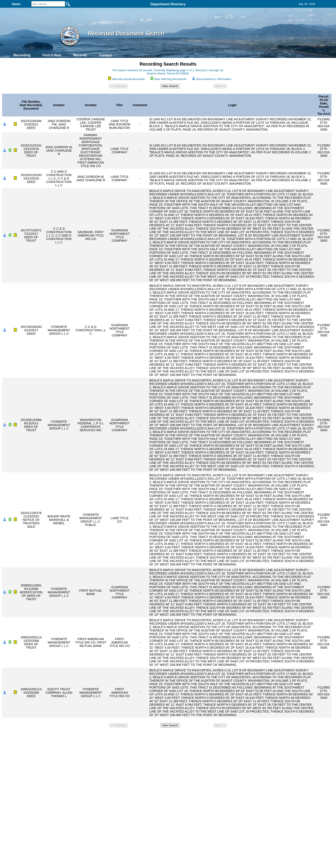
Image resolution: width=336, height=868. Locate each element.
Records (80, 55)
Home (126, 735)
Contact (105, 55)
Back (110, 735)
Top (97, 735)
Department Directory (168, 4)
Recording (22, 55)
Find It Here (52, 55)
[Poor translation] (16, 806)
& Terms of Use (182, 735)
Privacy (166, 735)
